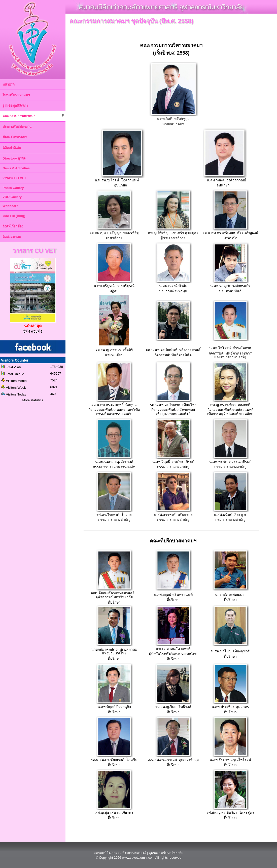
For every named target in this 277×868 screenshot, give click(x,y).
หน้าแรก (9, 84)
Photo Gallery (13, 188)
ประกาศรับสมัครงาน (17, 127)
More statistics (33, 400)
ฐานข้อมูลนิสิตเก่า (15, 106)
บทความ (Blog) (14, 216)
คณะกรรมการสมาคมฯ (33, 116)
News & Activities (16, 168)
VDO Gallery (12, 197)
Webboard (10, 206)
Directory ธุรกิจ (14, 158)
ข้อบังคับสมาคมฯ (15, 137)
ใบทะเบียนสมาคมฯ (16, 95)
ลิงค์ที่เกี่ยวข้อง (13, 226)
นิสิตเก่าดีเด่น (12, 148)
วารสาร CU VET (14, 178)
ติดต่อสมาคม (12, 237)
